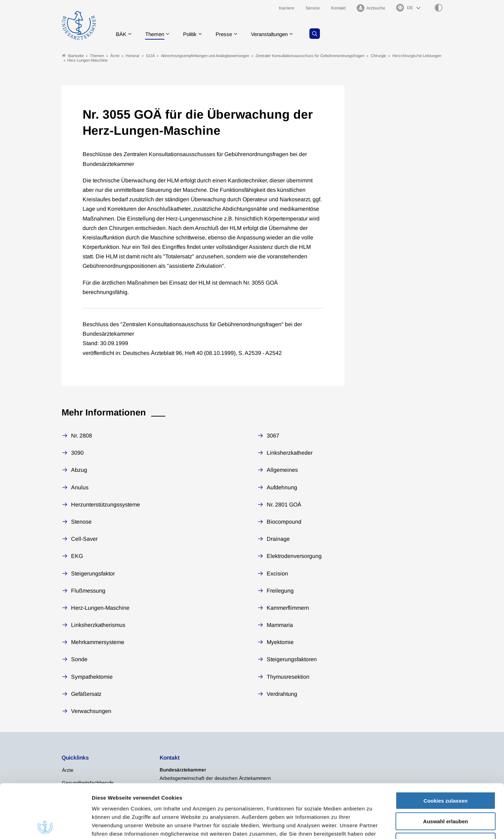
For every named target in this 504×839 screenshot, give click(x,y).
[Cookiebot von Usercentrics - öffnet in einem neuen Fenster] (45, 825)
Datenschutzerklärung (219, 797)
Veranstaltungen (276, 33)
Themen (156, 33)
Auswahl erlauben (446, 767)
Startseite (73, 55)
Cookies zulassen (446, 747)
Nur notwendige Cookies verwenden (446, 791)
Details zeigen (373, 825)
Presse (228, 33)
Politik (193, 33)
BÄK (121, 33)
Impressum (269, 797)
